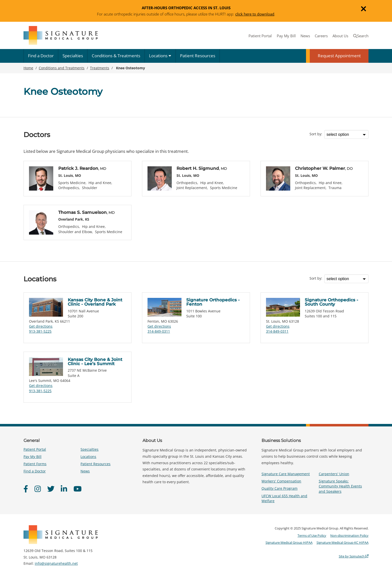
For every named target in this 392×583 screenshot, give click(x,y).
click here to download (255, 14)
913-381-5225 (40, 331)
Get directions (41, 326)
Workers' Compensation (281, 481)
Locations (160, 56)
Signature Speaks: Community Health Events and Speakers (340, 486)
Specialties (73, 56)
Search (361, 36)
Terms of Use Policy (312, 535)
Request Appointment (339, 56)
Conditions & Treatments (116, 56)
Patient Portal (260, 36)
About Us (340, 36)
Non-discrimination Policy (349, 535)
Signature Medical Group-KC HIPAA (342, 542)
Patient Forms (35, 464)
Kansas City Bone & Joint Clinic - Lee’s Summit (95, 362)
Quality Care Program (279, 488)
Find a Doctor (41, 56)
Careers (321, 36)
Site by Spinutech (354, 556)
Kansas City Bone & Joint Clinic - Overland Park (95, 302)
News (305, 36)
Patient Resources (198, 56)
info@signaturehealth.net (56, 563)
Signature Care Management (286, 474)
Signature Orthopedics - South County (331, 302)
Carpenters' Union (334, 474)
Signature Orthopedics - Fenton (213, 302)
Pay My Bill (286, 36)
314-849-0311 (159, 331)
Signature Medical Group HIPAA (289, 542)
